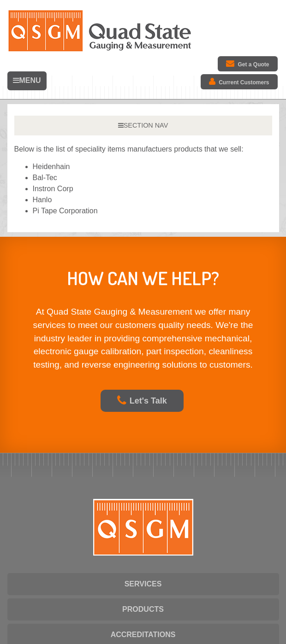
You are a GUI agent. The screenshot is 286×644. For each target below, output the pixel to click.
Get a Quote (247, 64)
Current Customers (239, 82)
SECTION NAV (143, 125)
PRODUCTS (143, 609)
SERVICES (143, 584)
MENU (27, 80)
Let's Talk (142, 401)
